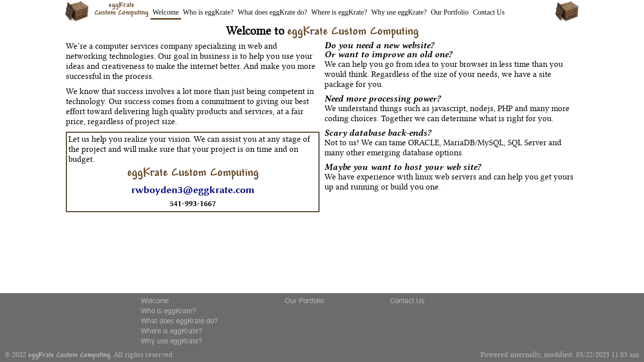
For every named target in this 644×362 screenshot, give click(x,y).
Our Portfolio (450, 12)
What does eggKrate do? (273, 12)
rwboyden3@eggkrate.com (193, 190)
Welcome (166, 12)
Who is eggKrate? (209, 12)
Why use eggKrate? (399, 12)
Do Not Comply (413, 343)
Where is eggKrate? (339, 12)
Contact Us (489, 12)
